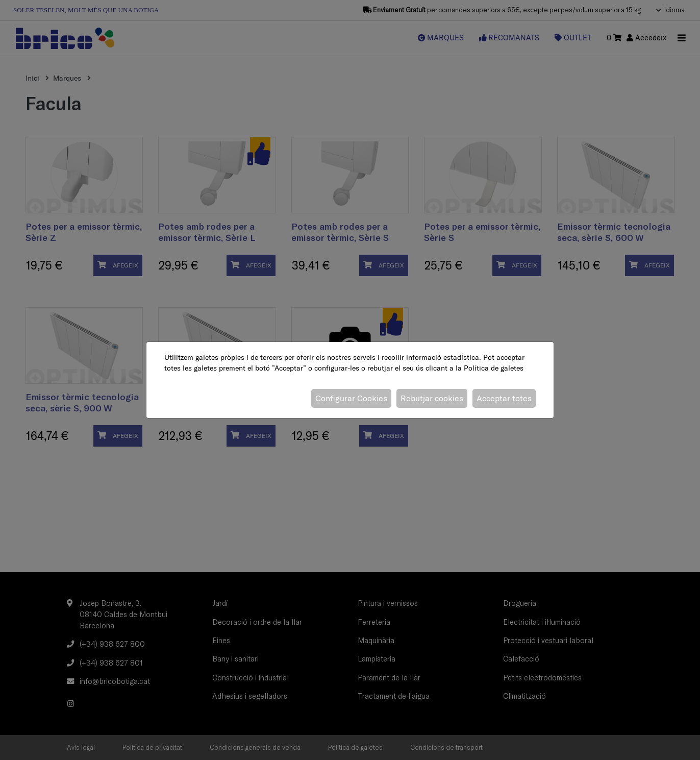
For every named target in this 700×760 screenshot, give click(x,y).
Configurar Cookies (351, 398)
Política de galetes (494, 368)
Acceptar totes (504, 398)
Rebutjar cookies (432, 398)
